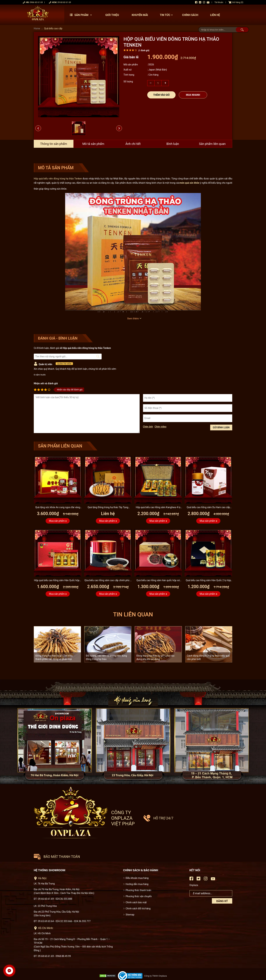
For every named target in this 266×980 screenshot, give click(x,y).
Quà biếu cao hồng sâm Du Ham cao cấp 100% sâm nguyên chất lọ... (208, 508)
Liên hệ (215, 15)
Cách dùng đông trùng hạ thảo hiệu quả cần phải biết (208, 657)
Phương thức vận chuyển (139, 883)
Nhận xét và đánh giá (46, 383)
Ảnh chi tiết (133, 144)
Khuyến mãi (140, 15)
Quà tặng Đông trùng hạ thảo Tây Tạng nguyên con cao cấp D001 (108, 508)
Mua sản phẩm (57, 521)
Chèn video (160, 427)
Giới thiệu (112, 15)
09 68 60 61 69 (64, 2)
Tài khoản (219, 2)
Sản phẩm (82, 15)
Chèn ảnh (148, 427)
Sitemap (130, 901)
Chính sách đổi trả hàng (138, 895)
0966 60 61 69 (36, 2)
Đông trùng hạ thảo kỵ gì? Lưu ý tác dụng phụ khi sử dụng (155, 657)
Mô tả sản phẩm (93, 144)
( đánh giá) (144, 50)
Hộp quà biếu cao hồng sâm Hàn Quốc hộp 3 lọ (58, 581)
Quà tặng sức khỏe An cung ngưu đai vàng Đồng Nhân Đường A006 (58, 508)
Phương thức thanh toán (139, 877)
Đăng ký (222, 888)
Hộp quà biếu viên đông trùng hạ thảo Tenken (58, 179)
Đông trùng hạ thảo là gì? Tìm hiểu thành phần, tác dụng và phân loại (54, 657)
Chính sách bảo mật (136, 889)
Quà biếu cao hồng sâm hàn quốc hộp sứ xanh (158, 581)
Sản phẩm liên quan (212, 144)
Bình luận (173, 144)
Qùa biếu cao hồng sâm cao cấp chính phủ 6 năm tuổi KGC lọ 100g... (108, 581)
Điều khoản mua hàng (137, 865)
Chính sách (190, 15)
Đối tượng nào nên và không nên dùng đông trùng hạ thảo (107, 657)
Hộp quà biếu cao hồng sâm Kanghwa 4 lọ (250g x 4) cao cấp (158, 508)
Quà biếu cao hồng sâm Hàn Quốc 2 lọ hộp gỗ (208, 581)
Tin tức (167, 15)
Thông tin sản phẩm (54, 144)
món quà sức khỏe (189, 183)
